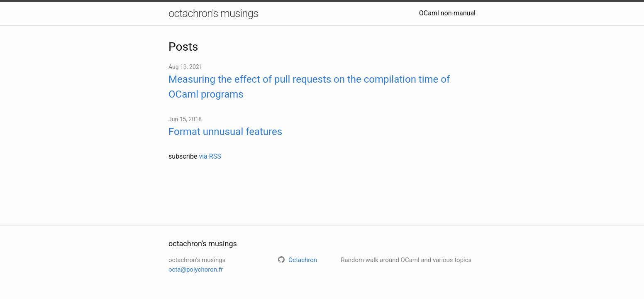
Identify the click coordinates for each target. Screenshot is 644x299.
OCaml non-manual (447, 13)
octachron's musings (213, 13)
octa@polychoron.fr (196, 270)
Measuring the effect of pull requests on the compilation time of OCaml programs (309, 87)
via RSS (210, 156)
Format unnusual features (225, 132)
